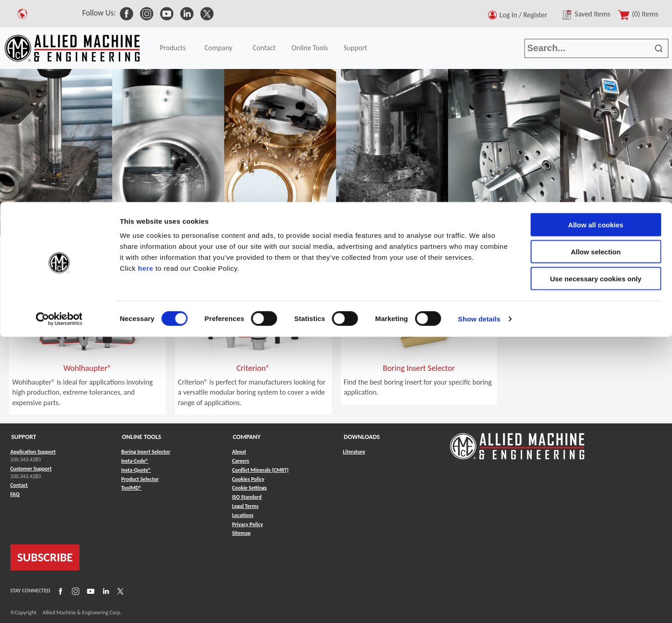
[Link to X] (119, 591)
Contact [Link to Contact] (19, 485)
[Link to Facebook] (59, 591)
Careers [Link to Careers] (241, 461)
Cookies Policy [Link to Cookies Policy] (248, 479)
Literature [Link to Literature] (354, 452)
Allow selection (595, 50)
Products (46, 228)
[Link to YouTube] (90, 591)
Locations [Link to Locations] (243, 515)
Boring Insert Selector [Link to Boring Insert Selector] (146, 452)
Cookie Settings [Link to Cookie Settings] (249, 488)
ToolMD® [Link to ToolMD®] (131, 488)
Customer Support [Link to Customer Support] (31, 469)
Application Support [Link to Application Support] (33, 452)
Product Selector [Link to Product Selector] (140, 479)
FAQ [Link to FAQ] (15, 494)
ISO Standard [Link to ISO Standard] (247, 497)
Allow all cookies (596, 23)
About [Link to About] (239, 452)
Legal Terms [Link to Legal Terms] (245, 506)
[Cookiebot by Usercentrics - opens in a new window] (59, 117)
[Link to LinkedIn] (105, 591)
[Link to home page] (517, 442)
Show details (479, 117)
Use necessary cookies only (596, 77)
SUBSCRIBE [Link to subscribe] (45, 557)
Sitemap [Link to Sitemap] (241, 533)
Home (13, 228)
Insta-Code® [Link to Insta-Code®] (135, 461)
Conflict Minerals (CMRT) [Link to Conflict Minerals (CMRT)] (260, 470)
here (146, 66)
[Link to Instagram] (74, 591)
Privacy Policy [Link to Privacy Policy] (248, 524)
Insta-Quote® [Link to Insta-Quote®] (136, 470)
